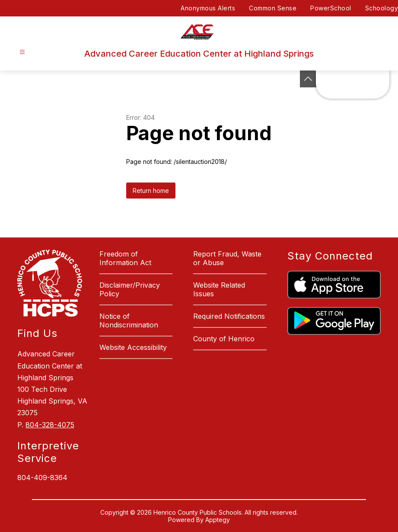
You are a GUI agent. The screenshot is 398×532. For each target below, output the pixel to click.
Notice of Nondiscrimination (129, 320)
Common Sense (273, 8)
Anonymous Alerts (208, 8)
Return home (151, 191)
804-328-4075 (50, 425)
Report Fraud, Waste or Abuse (227, 258)
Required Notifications (229, 316)
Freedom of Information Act (125, 258)
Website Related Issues (219, 289)
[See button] (308, 79)
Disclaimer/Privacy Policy (130, 289)
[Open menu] (22, 52)
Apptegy (218, 520)
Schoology (382, 8)
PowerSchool (331, 8)
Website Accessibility (133, 347)
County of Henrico (224, 339)
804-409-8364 (42, 478)
